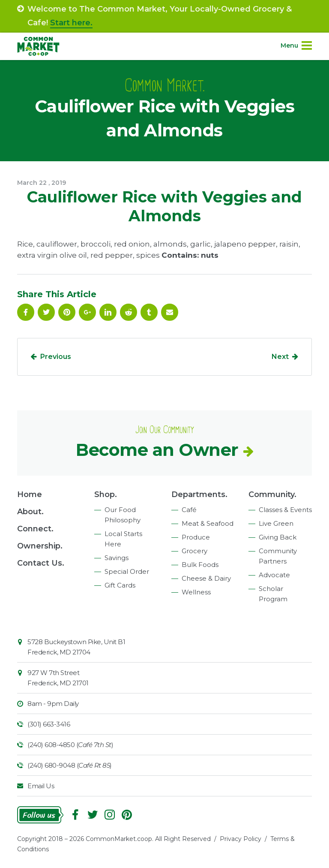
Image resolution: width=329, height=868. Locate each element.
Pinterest (67, 312)
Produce (196, 537)
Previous (56, 357)
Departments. (199, 494)
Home (30, 494)
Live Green (276, 523)
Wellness (196, 592)
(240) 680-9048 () (70, 765)
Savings (117, 558)
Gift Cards (120, 585)
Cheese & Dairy (206, 578)
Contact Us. (41, 563)
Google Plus (87, 312)
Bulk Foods (200, 565)
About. (30, 512)
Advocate (274, 575)
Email (170, 312)
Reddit (129, 312)
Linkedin (108, 312)
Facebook (26, 312)
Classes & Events (285, 510)
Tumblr (149, 312)
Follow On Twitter (46, 312)
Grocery (194, 551)
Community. (272, 494)
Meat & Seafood (208, 523)
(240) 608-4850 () (70, 745)
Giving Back (278, 537)
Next (280, 357)
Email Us (41, 786)
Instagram (110, 815)
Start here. (71, 23)
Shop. (106, 494)
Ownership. (40, 546)
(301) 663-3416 (49, 724)
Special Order (127, 571)
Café (189, 510)
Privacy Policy (241, 839)
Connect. (35, 529)
